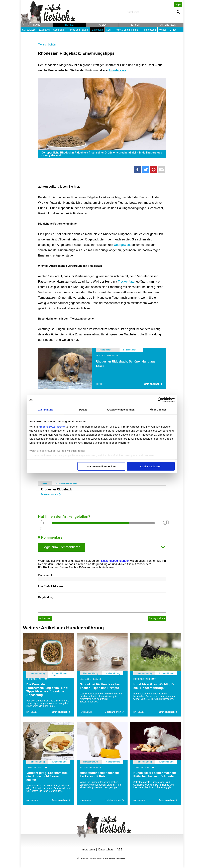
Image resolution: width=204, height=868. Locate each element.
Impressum (88, 850)
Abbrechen (45, 618)
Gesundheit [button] (59, 30)
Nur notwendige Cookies (101, 466)
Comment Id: (46, 575)
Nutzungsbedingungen (115, 561)
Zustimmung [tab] (46, 409)
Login (178, 5)
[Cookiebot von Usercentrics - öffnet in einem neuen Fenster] (160, 400)
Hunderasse (118, 70)
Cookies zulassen (151, 466)
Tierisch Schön (47, 45)
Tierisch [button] (135, 25)
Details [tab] (83, 409)
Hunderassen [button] (149, 30)
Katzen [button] (102, 25)
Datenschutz (106, 850)
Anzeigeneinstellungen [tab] (121, 409)
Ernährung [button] (97, 30)
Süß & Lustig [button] (29, 30)
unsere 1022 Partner (52, 427)
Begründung (46, 597)
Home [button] (37, 25)
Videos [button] (163, 30)
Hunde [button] (69, 25)
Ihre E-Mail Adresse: (51, 586)
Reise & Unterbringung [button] (127, 30)
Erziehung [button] (44, 30)
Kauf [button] (109, 30)
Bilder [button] (173, 30)
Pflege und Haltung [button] (79, 30)
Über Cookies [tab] (158, 409)
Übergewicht (122, 245)
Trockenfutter (127, 282)
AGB (120, 850)
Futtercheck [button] (167, 25)
